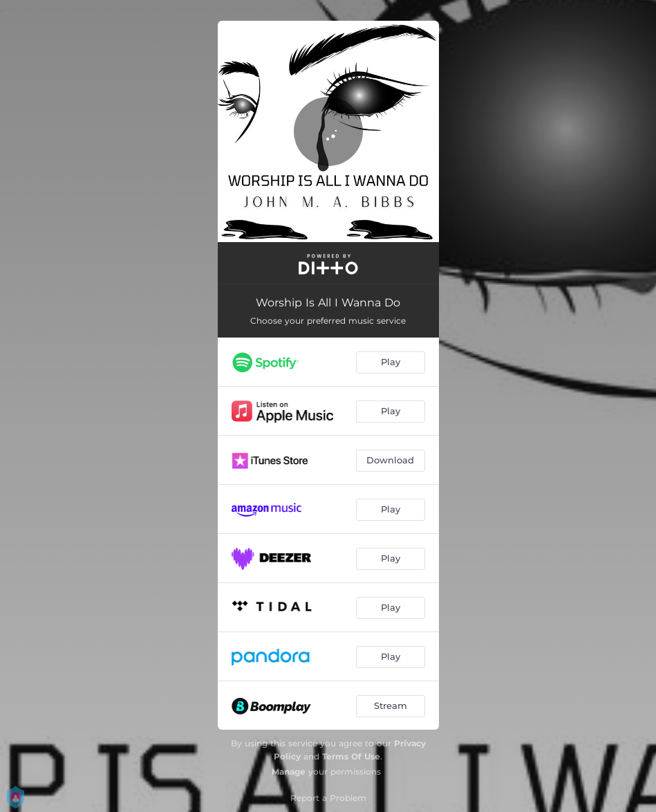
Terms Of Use (351, 756)
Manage (289, 772)
